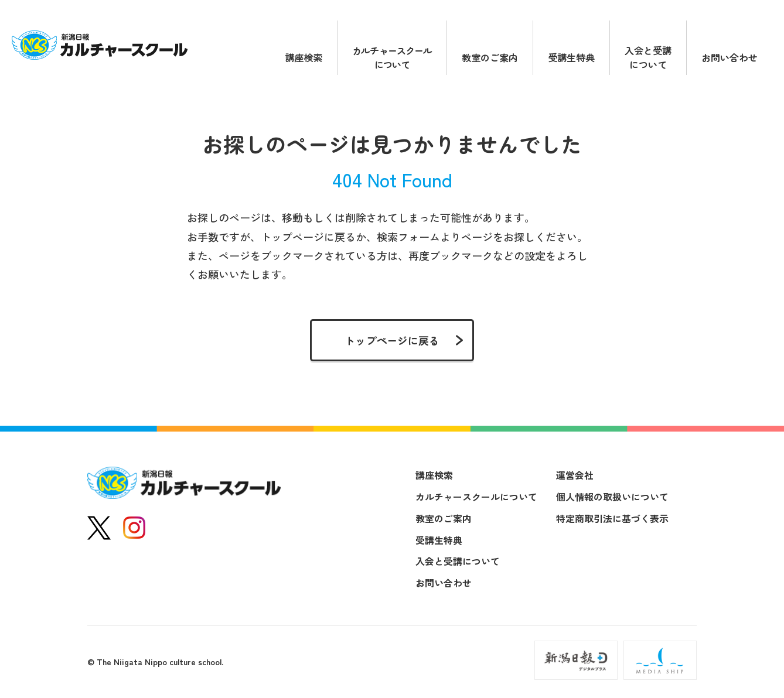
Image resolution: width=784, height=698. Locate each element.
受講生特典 (571, 57)
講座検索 (304, 57)
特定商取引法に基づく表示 (612, 518)
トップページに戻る (392, 340)
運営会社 (575, 475)
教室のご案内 (490, 57)
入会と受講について (648, 57)
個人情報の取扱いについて (612, 497)
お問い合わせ (730, 57)
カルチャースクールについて (392, 57)
